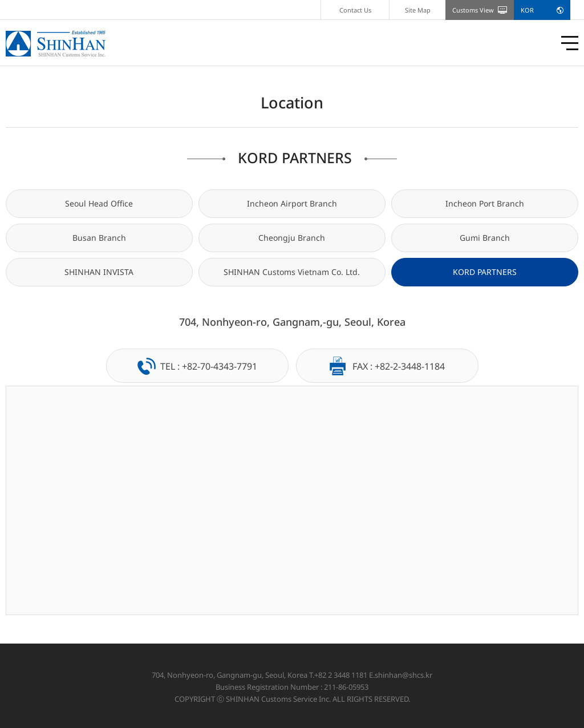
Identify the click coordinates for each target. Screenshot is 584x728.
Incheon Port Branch (485, 203)
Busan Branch (99, 238)
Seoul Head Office (99, 203)
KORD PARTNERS (485, 272)
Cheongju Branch (292, 238)
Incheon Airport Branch (292, 203)
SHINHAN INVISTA (99, 272)
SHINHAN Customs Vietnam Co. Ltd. (292, 272)
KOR (527, 10)
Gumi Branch (485, 238)
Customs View (473, 10)
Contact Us (355, 10)
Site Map (418, 10)
